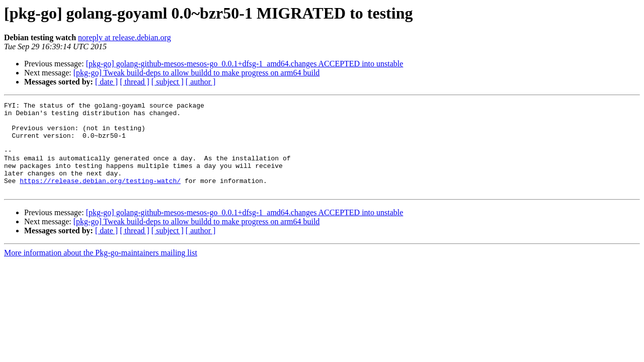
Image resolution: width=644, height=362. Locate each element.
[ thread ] (135, 82)
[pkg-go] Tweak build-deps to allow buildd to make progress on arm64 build (197, 73)
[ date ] (106, 82)
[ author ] (201, 82)
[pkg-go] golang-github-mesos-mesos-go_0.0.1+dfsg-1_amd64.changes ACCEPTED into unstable (245, 64)
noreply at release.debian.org (125, 37)
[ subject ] (168, 82)
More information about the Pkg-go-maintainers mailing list (101, 271)
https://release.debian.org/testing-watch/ (100, 197)
